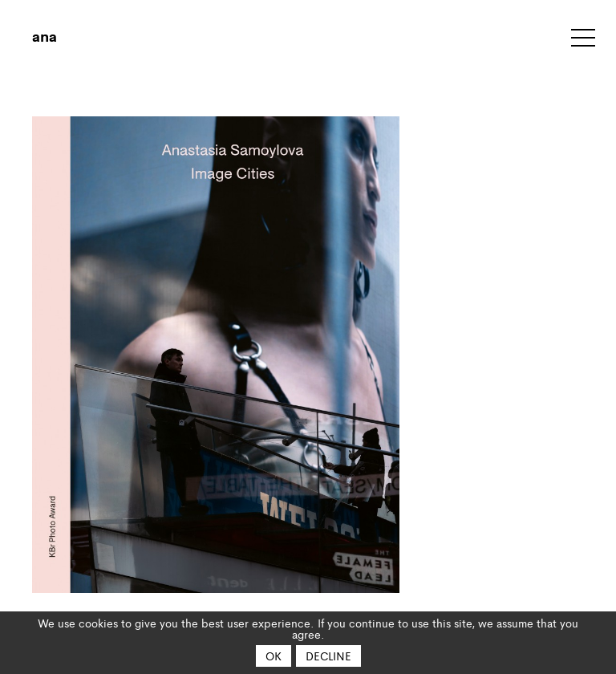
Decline (328, 656)
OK (274, 656)
